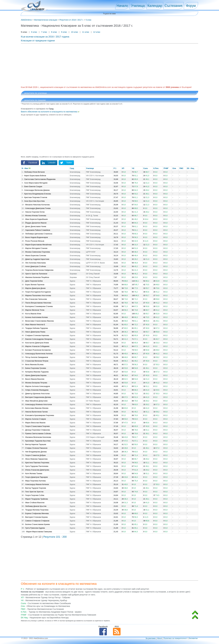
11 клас (86, 32)
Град (72, 168)
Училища (138, 6)
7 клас (44, 32)
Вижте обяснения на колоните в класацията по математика (50, 112)
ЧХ (133, 168)
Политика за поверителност (175, 638)
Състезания (174, 6)
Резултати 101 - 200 (55, 537)
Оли (174, 168)
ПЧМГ (166, 168)
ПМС (181, 168)
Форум (191, 6)
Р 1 (115, 168)
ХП (123, 168)
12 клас (97, 32)
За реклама (151, 638)
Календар (155, 6)
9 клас (64, 32)
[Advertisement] (105, 64)
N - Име (26, 168)
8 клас (54, 32)
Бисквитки (193, 638)
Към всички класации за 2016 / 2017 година (45, 37)
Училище (90, 168)
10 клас (75, 32)
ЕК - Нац (191, 168)
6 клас (34, 32)
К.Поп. (156, 168)
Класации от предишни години (38, 41)
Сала (145, 168)
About (159, 638)
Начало (122, 6)
